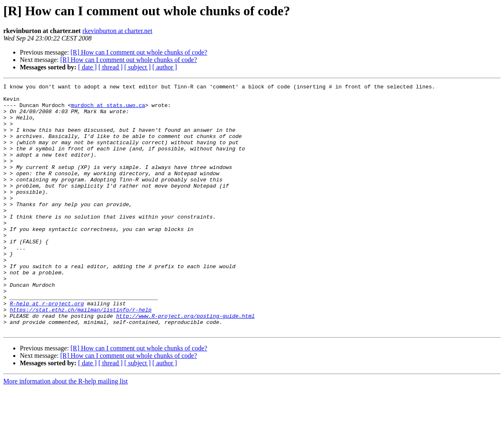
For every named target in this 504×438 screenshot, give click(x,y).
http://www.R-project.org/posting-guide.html (185, 363)
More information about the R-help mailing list (65, 431)
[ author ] (165, 67)
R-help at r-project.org (47, 348)
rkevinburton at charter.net (117, 31)
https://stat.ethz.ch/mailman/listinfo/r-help (81, 355)
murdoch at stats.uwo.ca (108, 110)
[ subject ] (138, 67)
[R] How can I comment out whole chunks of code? (139, 52)
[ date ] (87, 67)
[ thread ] (111, 67)
